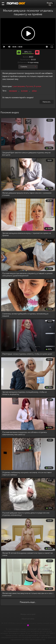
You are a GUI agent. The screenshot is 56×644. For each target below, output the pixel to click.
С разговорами (19, 86)
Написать (47, 102)
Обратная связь (28, 619)
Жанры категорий (28, 614)
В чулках (38, 86)
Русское (29, 86)
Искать (50, 4)
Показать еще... (28, 602)
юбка (34, 91)
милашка (13, 91)
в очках (24, 91)
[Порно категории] (3, 4)
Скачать (29, 67)
